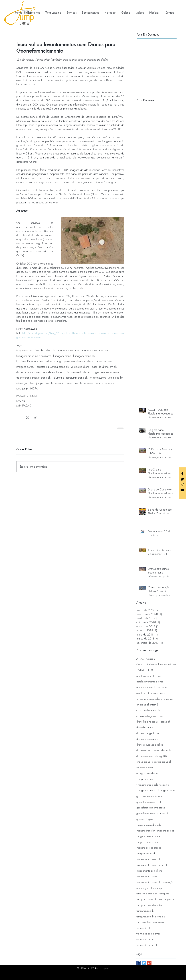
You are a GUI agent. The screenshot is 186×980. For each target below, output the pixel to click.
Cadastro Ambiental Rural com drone (156, 664)
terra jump (22, 389)
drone (161, 716)
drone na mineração (147, 739)
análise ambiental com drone (152, 687)
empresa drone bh (162, 762)
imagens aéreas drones (149, 848)
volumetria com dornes (148, 933)
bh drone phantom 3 (147, 704)
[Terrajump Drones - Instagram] (182, 485)
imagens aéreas (25, 367)
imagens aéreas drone (148, 836)
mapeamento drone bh (95, 350)
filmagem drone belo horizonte (34, 356)
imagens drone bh (146, 853)
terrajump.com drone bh (68, 383)
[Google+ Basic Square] (149, 963)
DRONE (21, 401)
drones (156, 750)
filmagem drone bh (84, 356)
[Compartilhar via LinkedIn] (36, 417)
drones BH (167, 750)
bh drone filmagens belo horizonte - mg (39, 361)
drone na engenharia (148, 733)
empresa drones (145, 767)
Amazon (150, 659)
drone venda (143, 750)
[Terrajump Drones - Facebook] (182, 474)
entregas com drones (147, 773)
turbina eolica (144, 922)
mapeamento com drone (149, 871)
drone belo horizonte (28, 372)
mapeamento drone (69, 350)
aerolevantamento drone (149, 676)
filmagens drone (167, 790)
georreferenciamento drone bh (33, 378)
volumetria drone (80, 367)
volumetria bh (115, 378)
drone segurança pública (150, 745)
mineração (22, 383)
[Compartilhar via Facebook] (18, 417)
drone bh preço (104, 361)
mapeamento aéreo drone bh (152, 865)
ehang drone (143, 762)
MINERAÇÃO (24, 406)
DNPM (140, 670)
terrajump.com (98, 378)
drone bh (51, 350)
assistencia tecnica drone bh (53, 367)
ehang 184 (161, 756)
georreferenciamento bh (55, 372)
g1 (138, 796)
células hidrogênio (146, 716)
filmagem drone (62, 356)
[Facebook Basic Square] (139, 963)
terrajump (110, 383)
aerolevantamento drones (150, 681)
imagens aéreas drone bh (150, 842)
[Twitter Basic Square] (144, 963)
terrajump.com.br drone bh (151, 916)
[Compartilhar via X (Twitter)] (27, 417)
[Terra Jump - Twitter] (182, 479)
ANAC (140, 659)
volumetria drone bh (82, 372)
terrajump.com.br (93, 383)
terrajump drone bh (77, 378)
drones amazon (145, 756)
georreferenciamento (107, 372)
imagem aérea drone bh (30, 350)
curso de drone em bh (104, 367)
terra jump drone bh (41, 383)
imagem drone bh (146, 831)
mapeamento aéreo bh (148, 859)
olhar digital (143, 888)
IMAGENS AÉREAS (27, 396)
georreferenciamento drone (78, 361)
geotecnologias (145, 819)
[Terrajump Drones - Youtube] (182, 490)
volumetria (58, 378)
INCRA (34, 389)
